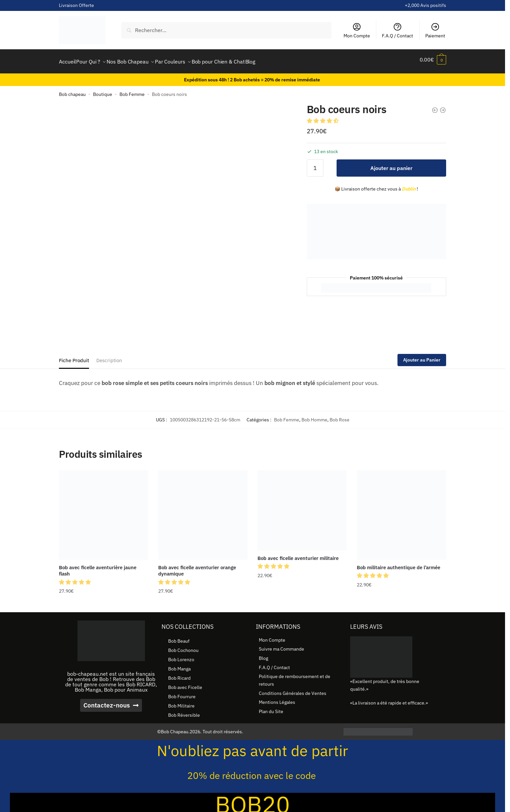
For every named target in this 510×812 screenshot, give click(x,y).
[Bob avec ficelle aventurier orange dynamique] (203, 511)
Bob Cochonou (183, 646)
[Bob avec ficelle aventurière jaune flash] (104, 511)
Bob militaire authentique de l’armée (398, 563)
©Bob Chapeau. (173, 728)
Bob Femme (132, 90)
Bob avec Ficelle (185, 683)
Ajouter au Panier (422, 356)
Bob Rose (340, 416)
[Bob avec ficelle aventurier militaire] (302, 506)
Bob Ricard (179, 674)
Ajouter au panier (391, 164)
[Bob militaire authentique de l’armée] (401, 511)
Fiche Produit (74, 356)
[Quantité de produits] (315, 164)
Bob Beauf (179, 637)
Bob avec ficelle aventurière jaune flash (98, 567)
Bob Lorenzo (181, 656)
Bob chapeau (72, 90)
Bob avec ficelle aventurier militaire (298, 554)
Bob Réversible (184, 711)
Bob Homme (314, 416)
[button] (323, 117)
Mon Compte (357, 30)
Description (109, 356)
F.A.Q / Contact (397, 30)
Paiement (435, 30)
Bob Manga (179, 665)
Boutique (103, 90)
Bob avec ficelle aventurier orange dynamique (197, 567)
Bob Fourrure (182, 693)
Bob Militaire (181, 702)
